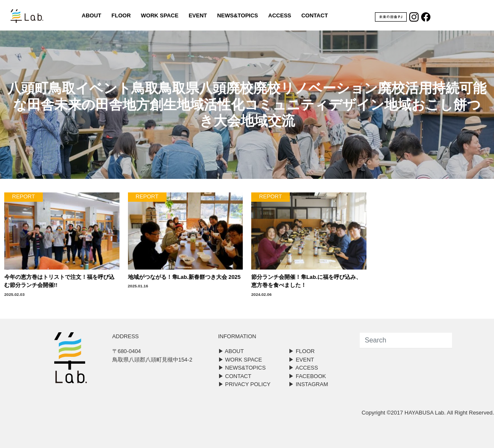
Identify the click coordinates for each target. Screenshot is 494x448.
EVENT (198, 15)
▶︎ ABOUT (231, 351)
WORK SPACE (160, 15)
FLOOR (121, 15)
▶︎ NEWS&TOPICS (242, 368)
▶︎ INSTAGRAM (308, 384)
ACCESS (280, 15)
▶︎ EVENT (301, 360)
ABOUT (92, 15)
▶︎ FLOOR (301, 351)
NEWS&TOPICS (237, 15)
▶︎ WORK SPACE (240, 360)
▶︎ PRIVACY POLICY (244, 384)
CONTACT (315, 15)
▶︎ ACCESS (303, 368)
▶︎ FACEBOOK (307, 376)
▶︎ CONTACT (235, 376)
